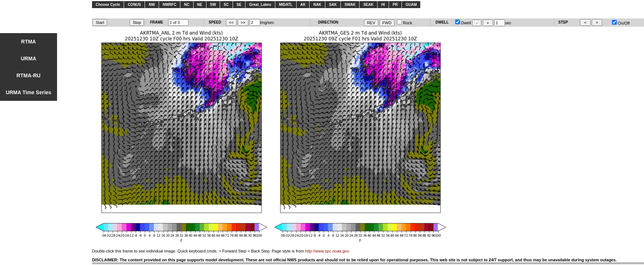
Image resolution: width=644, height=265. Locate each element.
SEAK (368, 5)
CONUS (134, 5)
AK (303, 5)
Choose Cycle (108, 5)
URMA (29, 59)
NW (152, 5)
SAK (333, 5)
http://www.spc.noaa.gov (327, 251)
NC (187, 5)
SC (226, 5)
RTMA (28, 42)
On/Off (621, 23)
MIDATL (286, 5)
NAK (317, 5)
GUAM (411, 5)
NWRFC (169, 5)
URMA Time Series (29, 92)
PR (395, 5)
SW (213, 5)
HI (383, 5)
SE (239, 5)
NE (200, 5)
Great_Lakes (260, 5)
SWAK (350, 5)
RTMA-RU (29, 75)
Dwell (463, 23)
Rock (405, 23)
